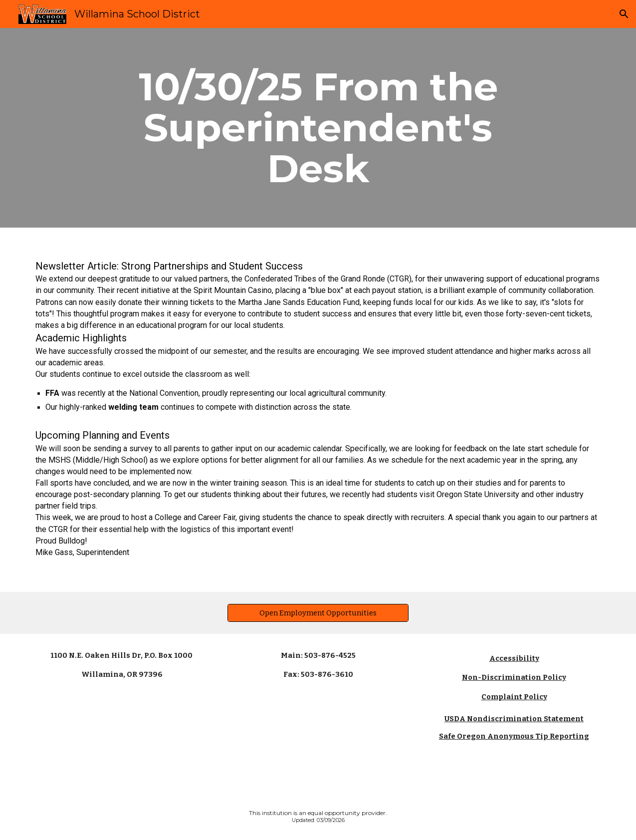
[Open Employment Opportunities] (318, 613)
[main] (318, 128)
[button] (624, 14)
